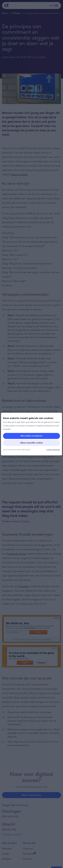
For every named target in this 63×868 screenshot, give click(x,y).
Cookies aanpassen (53, 450)
